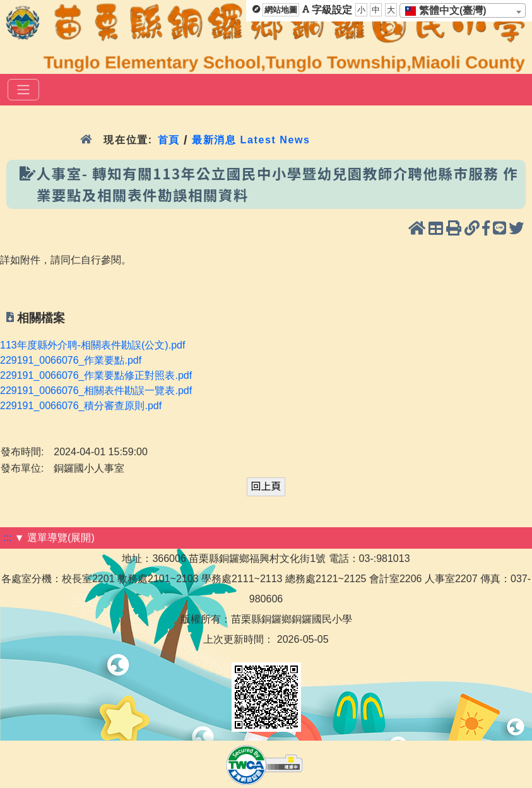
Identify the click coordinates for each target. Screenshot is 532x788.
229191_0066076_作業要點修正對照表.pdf (96, 375)
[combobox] (463, 10)
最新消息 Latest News (251, 140)
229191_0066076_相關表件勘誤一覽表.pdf (96, 391)
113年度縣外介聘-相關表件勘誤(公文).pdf (92, 345)
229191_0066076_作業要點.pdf (71, 360)
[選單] (23, 90)
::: (7, 538)
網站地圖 (281, 10)
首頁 (169, 140)
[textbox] (450, 11)
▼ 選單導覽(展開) (55, 538)
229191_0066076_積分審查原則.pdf (81, 406)
